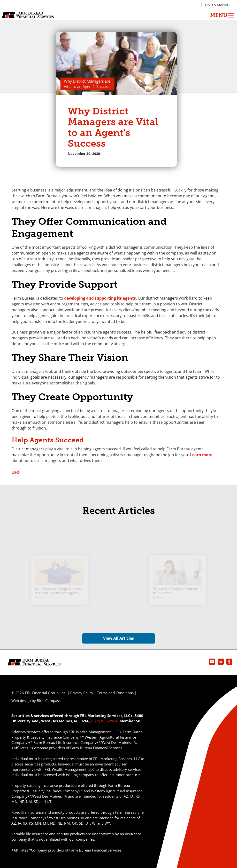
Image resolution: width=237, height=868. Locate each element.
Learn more (201, 455)
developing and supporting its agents (100, 298)
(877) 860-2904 (104, 721)
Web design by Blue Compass (36, 701)
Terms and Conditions (115, 693)
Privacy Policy (82, 693)
